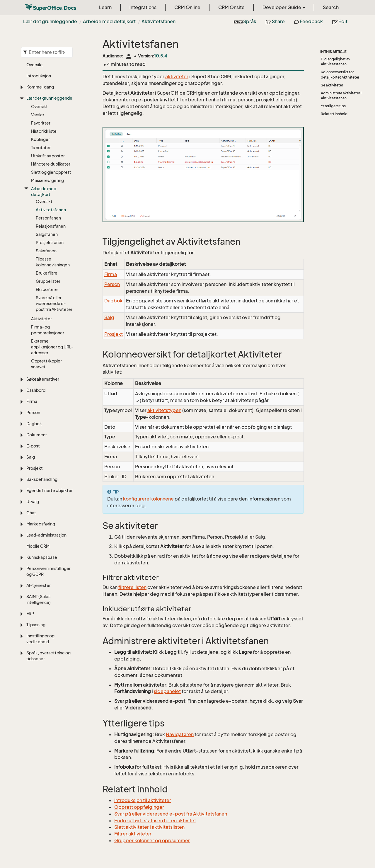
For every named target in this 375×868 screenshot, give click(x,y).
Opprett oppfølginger (139, 807)
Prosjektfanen (50, 242)
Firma (32, 401)
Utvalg (33, 502)
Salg (31, 457)
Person (33, 412)
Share (275, 21)
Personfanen (48, 218)
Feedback (308, 21)
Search (331, 7)
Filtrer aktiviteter (133, 834)
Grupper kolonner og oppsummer (152, 840)
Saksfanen (46, 251)
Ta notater (41, 148)
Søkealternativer (43, 379)
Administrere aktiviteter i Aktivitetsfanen (341, 96)
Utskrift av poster (48, 156)
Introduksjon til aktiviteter (143, 800)
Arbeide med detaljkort (109, 21)
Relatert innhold (334, 114)
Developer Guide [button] (284, 7)
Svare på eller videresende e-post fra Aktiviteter (54, 303)
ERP (30, 613)
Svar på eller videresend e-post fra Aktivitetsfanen (171, 814)
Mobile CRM (38, 546)
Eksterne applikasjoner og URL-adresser (52, 347)
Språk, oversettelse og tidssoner (48, 656)
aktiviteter (177, 76)
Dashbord (36, 390)
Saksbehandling (42, 479)
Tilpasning (36, 625)
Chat (31, 513)
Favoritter (41, 123)
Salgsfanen (47, 234)
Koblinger (40, 139)
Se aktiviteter (332, 85)
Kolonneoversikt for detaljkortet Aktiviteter (340, 74)
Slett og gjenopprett (51, 172)
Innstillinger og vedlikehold (40, 639)
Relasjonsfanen (51, 226)
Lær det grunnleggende (50, 21)
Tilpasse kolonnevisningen (53, 262)
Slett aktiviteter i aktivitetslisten (149, 827)
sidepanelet (167, 691)
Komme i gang (40, 87)
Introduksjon (39, 76)
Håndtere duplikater (51, 164)
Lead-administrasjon (46, 535)
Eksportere (47, 289)
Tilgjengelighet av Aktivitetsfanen (335, 62)
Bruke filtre (47, 273)
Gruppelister (48, 281)
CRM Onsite (231, 7)
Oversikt (35, 65)
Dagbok (34, 424)
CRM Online (187, 7)
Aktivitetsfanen (158, 21)
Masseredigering (47, 180)
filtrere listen (132, 587)
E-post (33, 446)
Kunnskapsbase (42, 557)
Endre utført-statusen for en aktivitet (155, 821)
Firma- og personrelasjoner (48, 330)
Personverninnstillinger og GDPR (48, 571)
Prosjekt (35, 468)
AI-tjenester (39, 585)
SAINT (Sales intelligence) (39, 599)
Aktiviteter (41, 319)
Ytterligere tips (333, 106)
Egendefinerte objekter (50, 490)
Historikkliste (44, 131)
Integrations (143, 7)
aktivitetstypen (164, 410)
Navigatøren (180, 734)
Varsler (38, 115)
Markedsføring (41, 524)
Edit (340, 21)
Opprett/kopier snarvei (46, 364)
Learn (105, 7)
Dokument (37, 435)
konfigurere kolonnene (148, 499)
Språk (245, 21)
